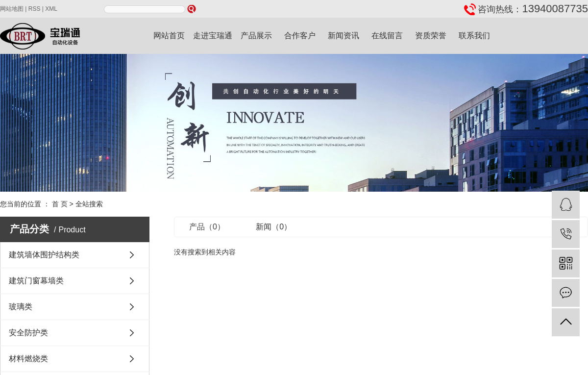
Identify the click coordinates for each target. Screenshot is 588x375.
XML (51, 9)
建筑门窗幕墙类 (36, 281)
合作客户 (300, 36)
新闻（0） (274, 227)
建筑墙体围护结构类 (44, 255)
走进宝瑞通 (213, 36)
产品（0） (207, 227)
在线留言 (387, 36)
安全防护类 (28, 333)
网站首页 (169, 36)
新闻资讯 (343, 36)
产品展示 (256, 36)
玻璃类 (21, 307)
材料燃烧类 (28, 359)
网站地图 (12, 9)
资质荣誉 (431, 36)
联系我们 (474, 36)
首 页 (60, 204)
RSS (35, 9)
